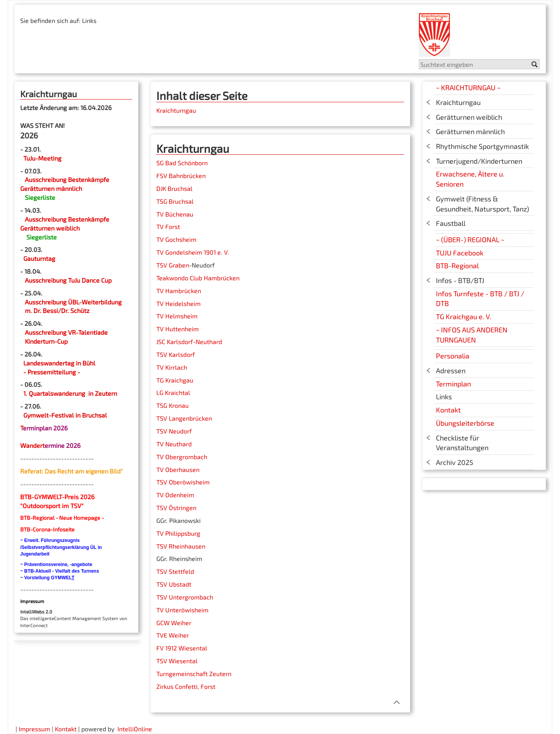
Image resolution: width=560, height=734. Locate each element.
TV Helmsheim (177, 316)
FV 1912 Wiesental (182, 648)
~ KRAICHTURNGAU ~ (468, 87)
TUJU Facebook (460, 253)
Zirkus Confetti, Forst (186, 686)
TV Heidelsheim (178, 303)
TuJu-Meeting (42, 158)
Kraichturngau (176, 110)
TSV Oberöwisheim (183, 482)
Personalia (453, 356)
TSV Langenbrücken (184, 418)
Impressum (34, 729)
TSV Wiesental (177, 661)
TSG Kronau (172, 405)
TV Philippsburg (178, 533)
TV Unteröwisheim (182, 610)
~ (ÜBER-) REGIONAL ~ (470, 239)
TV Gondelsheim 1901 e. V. (193, 252)
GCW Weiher (174, 623)
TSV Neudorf (174, 431)
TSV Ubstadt (174, 584)
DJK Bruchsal (174, 188)
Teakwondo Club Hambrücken (198, 278)
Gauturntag (39, 258)
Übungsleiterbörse (465, 423)
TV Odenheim (175, 495)
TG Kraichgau (175, 380)
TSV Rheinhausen (181, 546)
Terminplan (453, 384)
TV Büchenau (175, 214)
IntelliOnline (135, 729)
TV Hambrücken (179, 291)
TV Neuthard (174, 444)
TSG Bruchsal (175, 201)
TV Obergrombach (182, 457)
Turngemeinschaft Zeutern (194, 674)
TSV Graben (173, 265)
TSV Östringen (176, 508)
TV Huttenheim (178, 329)
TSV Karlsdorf (176, 354)
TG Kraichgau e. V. (464, 316)
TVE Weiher (173, 635)
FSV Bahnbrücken (181, 176)
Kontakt (448, 410)
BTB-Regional (457, 266)
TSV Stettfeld (175, 571)
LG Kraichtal (173, 392)
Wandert (32, 445)
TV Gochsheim (176, 239)
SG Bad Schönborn (182, 163)
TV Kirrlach (172, 367)
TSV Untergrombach (185, 597)
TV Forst (168, 226)
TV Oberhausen (178, 469)
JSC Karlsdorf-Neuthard (189, 342)
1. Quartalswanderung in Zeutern (70, 393)
